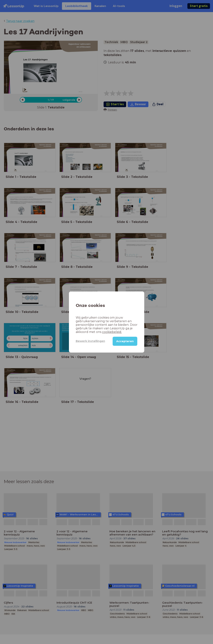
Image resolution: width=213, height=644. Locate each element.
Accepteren (125, 341)
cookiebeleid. (112, 332)
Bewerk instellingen (90, 341)
